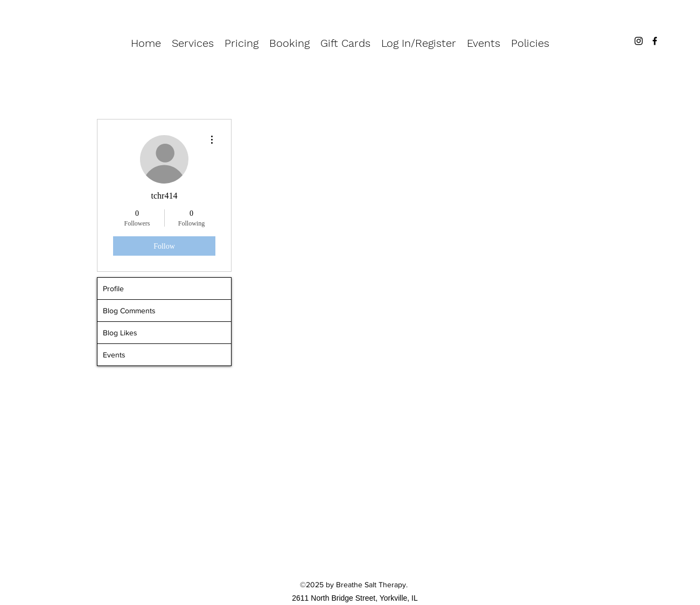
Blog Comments (129, 311)
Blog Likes (120, 333)
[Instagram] (639, 41)
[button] (193, 43)
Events (114, 355)
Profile (113, 289)
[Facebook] (655, 41)
